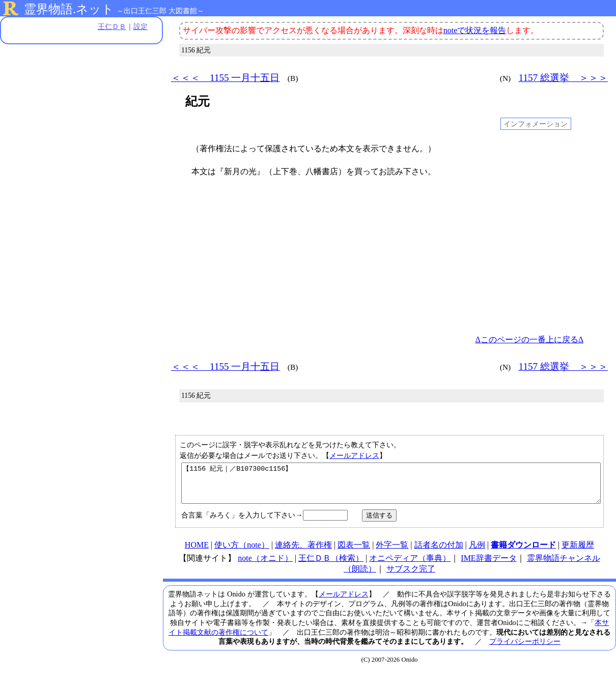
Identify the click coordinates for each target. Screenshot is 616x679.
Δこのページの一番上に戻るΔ (529, 339)
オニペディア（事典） (410, 566)
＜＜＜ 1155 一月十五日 (225, 78)
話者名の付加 (439, 552)
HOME (197, 552)
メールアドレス (354, 455)
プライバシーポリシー (525, 649)
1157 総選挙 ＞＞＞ (563, 78)
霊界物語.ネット (69, 9)
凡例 (477, 552)
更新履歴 (578, 552)
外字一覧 (392, 552)
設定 (141, 26)
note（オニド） (265, 566)
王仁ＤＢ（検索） (331, 566)
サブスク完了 (411, 576)
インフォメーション (536, 124)
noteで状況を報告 (475, 30)
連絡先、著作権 (303, 552)
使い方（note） (242, 552)
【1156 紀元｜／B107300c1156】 (391, 487)
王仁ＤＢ (112, 26)
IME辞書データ (488, 566)
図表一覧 (354, 552)
